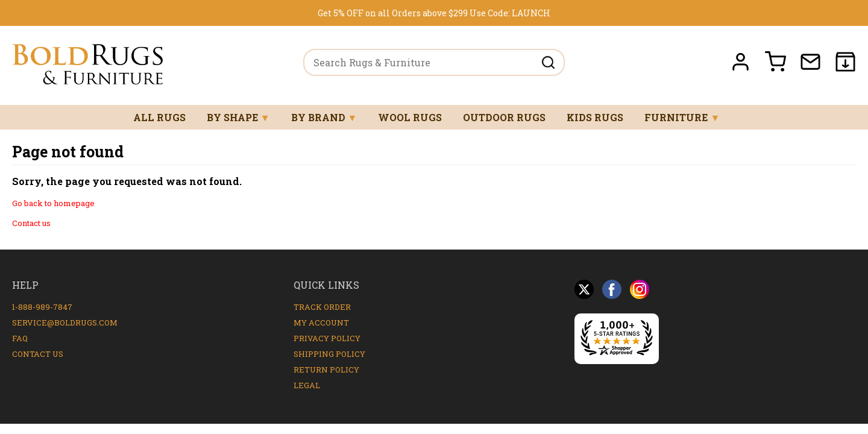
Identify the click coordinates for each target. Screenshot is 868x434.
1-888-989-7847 (42, 307)
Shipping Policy (329, 354)
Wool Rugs (410, 117)
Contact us (31, 223)
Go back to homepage (53, 203)
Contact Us (38, 354)
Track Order (322, 307)
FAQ (20, 338)
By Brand (324, 117)
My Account (321, 322)
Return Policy (326, 370)
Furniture (682, 117)
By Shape (238, 117)
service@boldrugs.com (65, 322)
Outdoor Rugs (504, 117)
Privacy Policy (327, 338)
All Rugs (159, 117)
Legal (307, 385)
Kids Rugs (595, 117)
